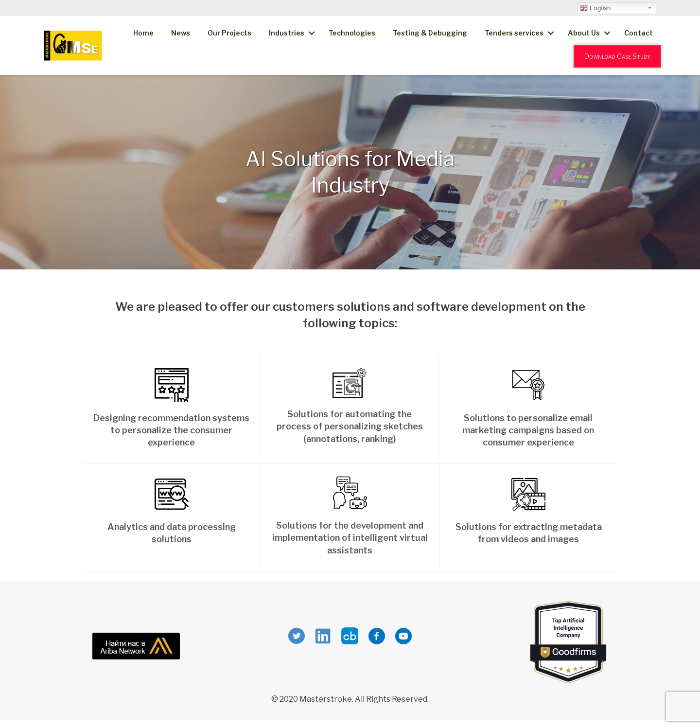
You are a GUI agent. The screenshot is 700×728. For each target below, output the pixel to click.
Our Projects (229, 33)
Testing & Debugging (430, 33)
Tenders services (514, 33)
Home (143, 33)
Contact (639, 33)
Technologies (352, 33)
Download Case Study (617, 56)
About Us (584, 33)
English (595, 8)
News (181, 33)
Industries (287, 33)
